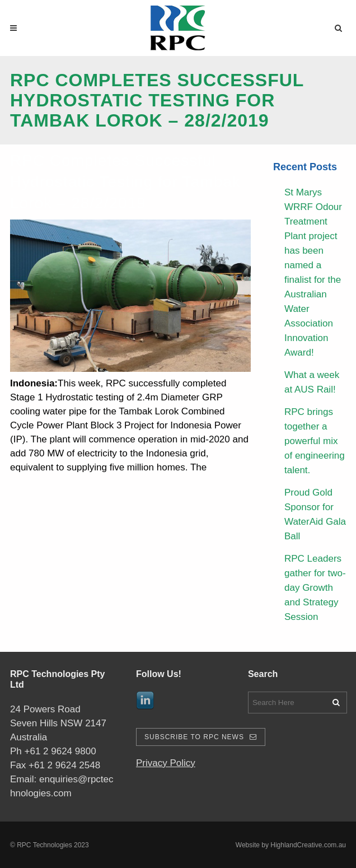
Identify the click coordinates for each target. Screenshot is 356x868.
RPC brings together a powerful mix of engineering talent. (315, 441)
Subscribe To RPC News (201, 737)
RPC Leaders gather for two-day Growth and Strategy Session (315, 588)
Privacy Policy (166, 763)
